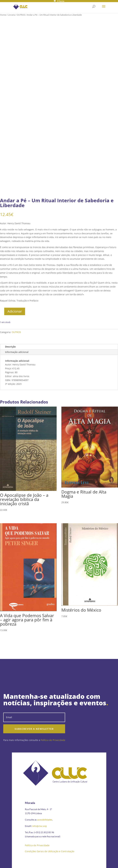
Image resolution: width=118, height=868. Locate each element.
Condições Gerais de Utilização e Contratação (50, 851)
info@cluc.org (39, 826)
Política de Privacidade (53, 740)
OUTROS (21, 15)
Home (3, 15)
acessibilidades (45, 820)
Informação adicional (17, 352)
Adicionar (15, 311)
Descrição (10, 347)
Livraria (11, 15)
